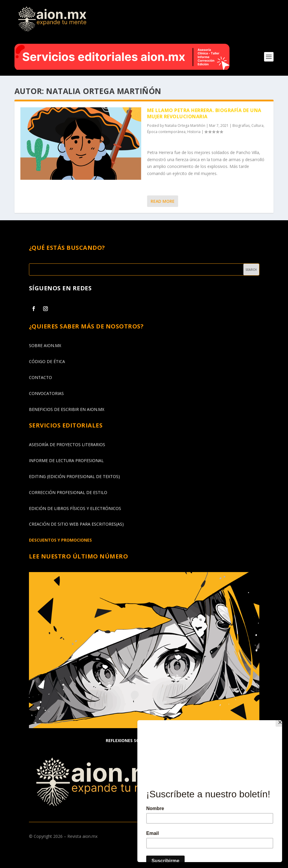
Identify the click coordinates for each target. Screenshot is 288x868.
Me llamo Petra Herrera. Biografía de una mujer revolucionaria (204, 113)
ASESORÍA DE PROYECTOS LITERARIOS (67, 444)
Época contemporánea (166, 132)
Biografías (241, 125)
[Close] (281, 722)
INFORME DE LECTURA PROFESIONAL (66, 460)
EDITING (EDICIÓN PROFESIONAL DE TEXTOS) (74, 476)
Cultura (257, 125)
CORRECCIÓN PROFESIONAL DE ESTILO (68, 492)
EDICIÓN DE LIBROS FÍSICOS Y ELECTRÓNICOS (75, 508)
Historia (194, 132)
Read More (163, 201)
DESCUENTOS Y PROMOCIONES (60, 540)
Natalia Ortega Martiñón (185, 125)
